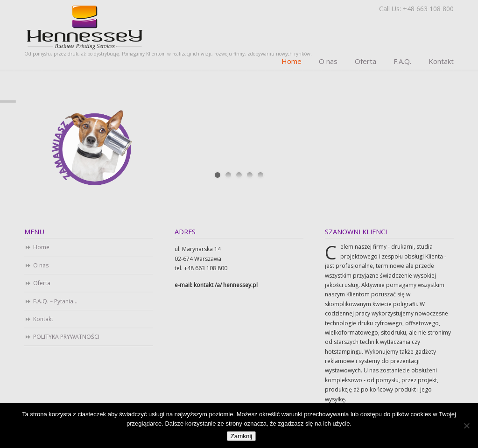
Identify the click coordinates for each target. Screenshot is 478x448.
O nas (41, 265)
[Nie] (466, 426)
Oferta (42, 283)
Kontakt (43, 319)
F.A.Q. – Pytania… (55, 301)
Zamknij (242, 436)
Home (41, 247)
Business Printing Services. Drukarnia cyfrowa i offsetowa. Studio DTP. (85, 27)
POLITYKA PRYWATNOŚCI (66, 337)
